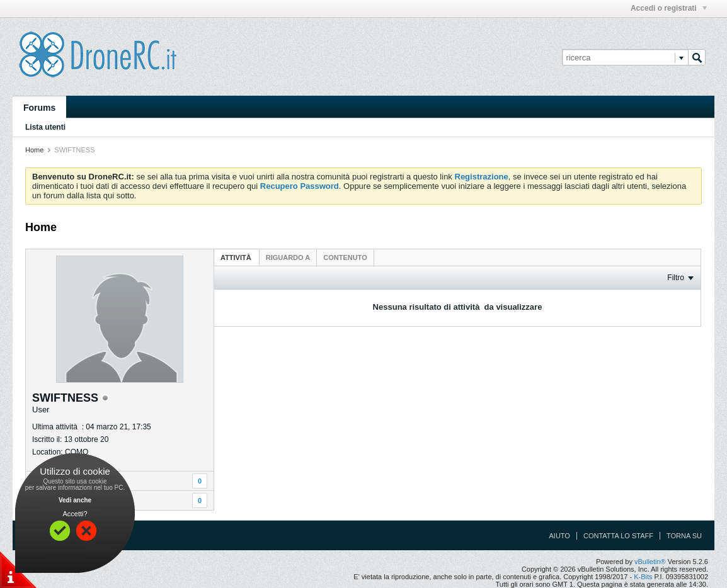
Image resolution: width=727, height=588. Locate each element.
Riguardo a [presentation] (288, 257)
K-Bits (643, 577)
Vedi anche (75, 500)
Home (34, 150)
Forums (39, 108)
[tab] (237, 257)
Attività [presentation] (237, 257)
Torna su (684, 536)
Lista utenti (45, 127)
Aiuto (560, 536)
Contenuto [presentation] (345, 257)
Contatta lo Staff (618, 536)
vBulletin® (650, 562)
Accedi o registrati (669, 8)
